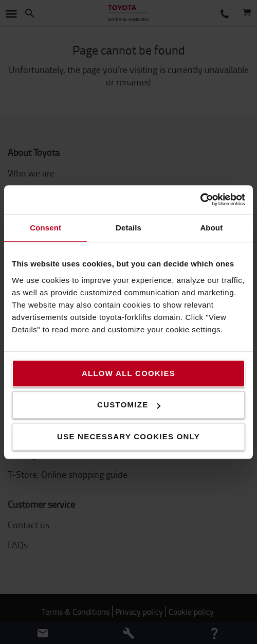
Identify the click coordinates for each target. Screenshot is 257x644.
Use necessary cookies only (128, 436)
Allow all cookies (128, 373)
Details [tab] (128, 228)
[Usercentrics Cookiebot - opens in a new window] (200, 200)
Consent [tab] (45, 228)
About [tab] (211, 228)
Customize (129, 405)
